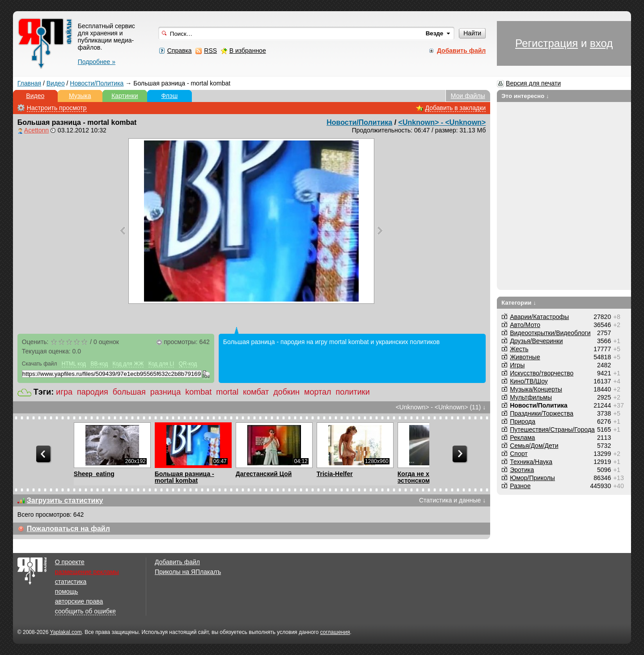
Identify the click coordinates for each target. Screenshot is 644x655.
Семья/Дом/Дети (534, 446)
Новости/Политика (97, 83)
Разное (520, 486)
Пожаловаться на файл (68, 529)
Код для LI (161, 364)
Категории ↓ (519, 303)
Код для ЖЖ (128, 364)
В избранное (248, 51)
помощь (67, 591)
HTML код (74, 364)
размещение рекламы (87, 572)
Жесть (519, 349)
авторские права (79, 601)
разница (165, 392)
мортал (318, 392)
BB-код (99, 364)
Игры (517, 365)
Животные (525, 357)
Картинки (125, 96)
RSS (210, 51)
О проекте (70, 562)
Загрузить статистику (65, 500)
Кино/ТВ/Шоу (529, 381)
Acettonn (36, 130)
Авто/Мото (525, 325)
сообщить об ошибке (85, 611)
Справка (180, 51)
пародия (93, 392)
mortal (227, 392)
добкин (286, 392)
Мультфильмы (531, 397)
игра (64, 392)
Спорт (519, 454)
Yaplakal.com (66, 632)
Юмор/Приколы (532, 478)
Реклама (522, 438)
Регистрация (547, 43)
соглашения (335, 632)
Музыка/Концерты (536, 389)
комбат (256, 392)
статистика (71, 582)
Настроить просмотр (57, 108)
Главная (29, 83)
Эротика (522, 470)
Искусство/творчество (542, 373)
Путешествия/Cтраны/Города (552, 430)
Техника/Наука (531, 462)
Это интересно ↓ (525, 96)
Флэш (169, 96)
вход (601, 43)
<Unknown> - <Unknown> (442, 122)
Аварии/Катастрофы (539, 317)
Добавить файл (177, 562)
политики (353, 392)
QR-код (188, 364)
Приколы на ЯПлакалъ (188, 572)
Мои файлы (468, 96)
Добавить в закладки (456, 108)
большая (129, 392)
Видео (56, 83)
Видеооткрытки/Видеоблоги (550, 333)
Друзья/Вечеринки (536, 341)
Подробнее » (97, 62)
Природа (523, 421)
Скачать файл (40, 364)
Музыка (80, 96)
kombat (198, 392)
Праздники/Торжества (542, 413)
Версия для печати (533, 83)
